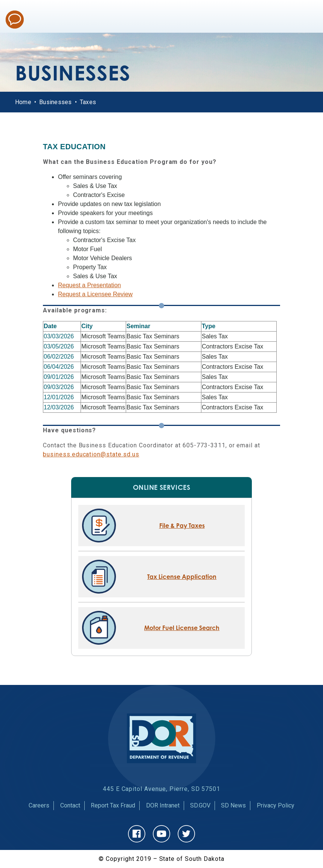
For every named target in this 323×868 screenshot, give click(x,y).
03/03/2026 (59, 336)
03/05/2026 (59, 346)
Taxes (88, 102)
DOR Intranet (163, 805)
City (87, 326)
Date (50, 326)
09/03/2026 (59, 387)
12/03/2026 (59, 407)
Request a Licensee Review (95, 294)
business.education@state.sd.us (91, 454)
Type (209, 326)
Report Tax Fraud (113, 805)
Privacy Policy (276, 805)
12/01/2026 (59, 397)
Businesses (55, 102)
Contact (70, 805)
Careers (39, 805)
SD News (233, 805)
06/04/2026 (59, 367)
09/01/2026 (59, 377)
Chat (15, 20)
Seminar (138, 326)
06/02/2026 (59, 357)
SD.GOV (200, 805)
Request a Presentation (89, 285)
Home (23, 102)
